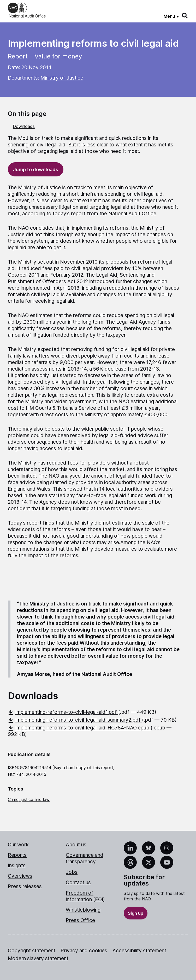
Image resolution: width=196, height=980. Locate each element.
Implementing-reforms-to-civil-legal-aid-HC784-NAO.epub (79, 728)
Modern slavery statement (38, 958)
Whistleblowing (83, 910)
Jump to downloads (36, 170)
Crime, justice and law (29, 799)
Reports (17, 855)
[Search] (185, 16)
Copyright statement (32, 951)
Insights (17, 866)
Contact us (78, 883)
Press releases (25, 886)
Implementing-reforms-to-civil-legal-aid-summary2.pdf (75, 720)
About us (76, 845)
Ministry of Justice (62, 78)
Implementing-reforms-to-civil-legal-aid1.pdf (63, 712)
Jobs (72, 872)
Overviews (20, 876)
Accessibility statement (139, 951)
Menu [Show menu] (169, 16)
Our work (18, 845)
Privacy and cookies (84, 951)
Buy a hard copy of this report (84, 768)
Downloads (24, 126)
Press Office (80, 920)
